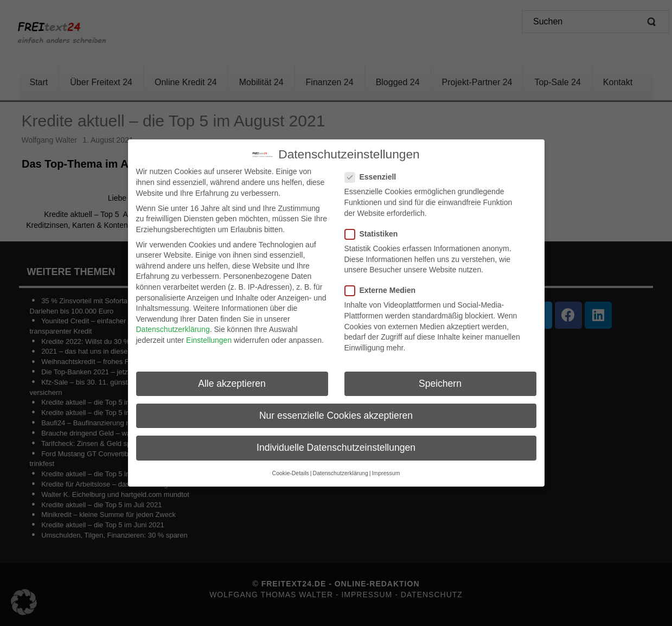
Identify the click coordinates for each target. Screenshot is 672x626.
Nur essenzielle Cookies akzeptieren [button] (336, 411)
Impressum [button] (386, 469)
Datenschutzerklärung (173, 325)
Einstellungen (209, 336)
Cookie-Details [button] (291, 469)
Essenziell (374, 173)
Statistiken (375, 229)
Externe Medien (383, 286)
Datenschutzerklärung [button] (341, 469)
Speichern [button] (440, 379)
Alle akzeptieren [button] (232, 379)
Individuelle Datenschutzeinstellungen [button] (336, 443)
